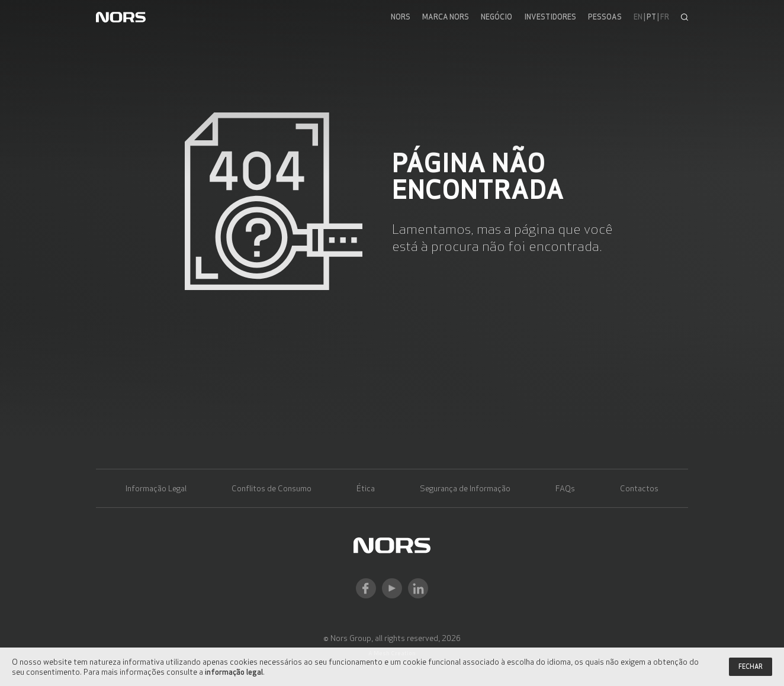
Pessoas (605, 17)
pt (651, 17)
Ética (366, 488)
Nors (401, 17)
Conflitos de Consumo (271, 488)
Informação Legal (156, 488)
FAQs (565, 488)
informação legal (234, 671)
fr (665, 17)
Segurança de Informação (465, 488)
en (638, 17)
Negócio (497, 17)
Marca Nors (446, 17)
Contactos (639, 488)
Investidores (550, 17)
